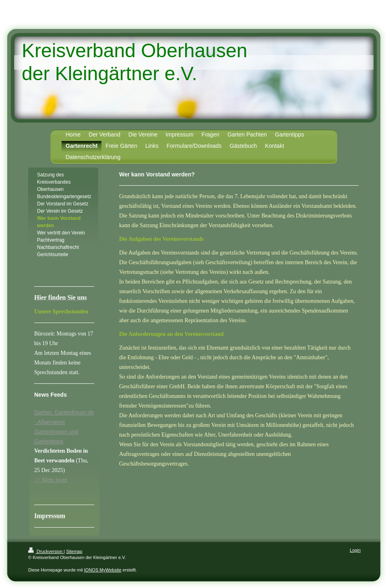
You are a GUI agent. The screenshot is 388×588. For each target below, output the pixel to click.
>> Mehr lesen (51, 480)
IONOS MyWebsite (103, 570)
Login (355, 550)
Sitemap (74, 551)
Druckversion (46, 551)
